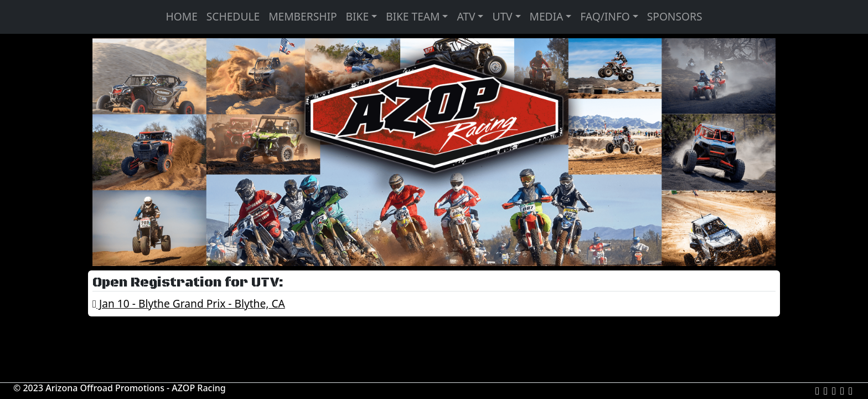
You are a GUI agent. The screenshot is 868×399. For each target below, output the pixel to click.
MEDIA (547, 16)
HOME (182, 16)
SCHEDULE (233, 16)
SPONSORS (675, 16)
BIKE (358, 16)
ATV (466, 16)
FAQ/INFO (605, 16)
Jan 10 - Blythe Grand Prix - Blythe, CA (189, 303)
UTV (502, 16)
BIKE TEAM (413, 16)
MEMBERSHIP (303, 16)
